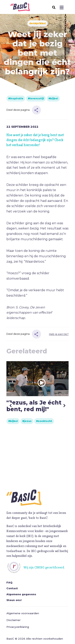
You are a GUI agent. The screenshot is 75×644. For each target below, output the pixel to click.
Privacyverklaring (18, 627)
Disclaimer (13, 620)
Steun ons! (14, 600)
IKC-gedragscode (43, 551)
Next (64, 405)
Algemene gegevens (21, 594)
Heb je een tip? (59, 334)
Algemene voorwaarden (23, 613)
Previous (11, 405)
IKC (30, 536)
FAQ (9, 583)
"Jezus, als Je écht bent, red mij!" (34, 406)
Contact (12, 588)
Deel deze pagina (18, 110)
